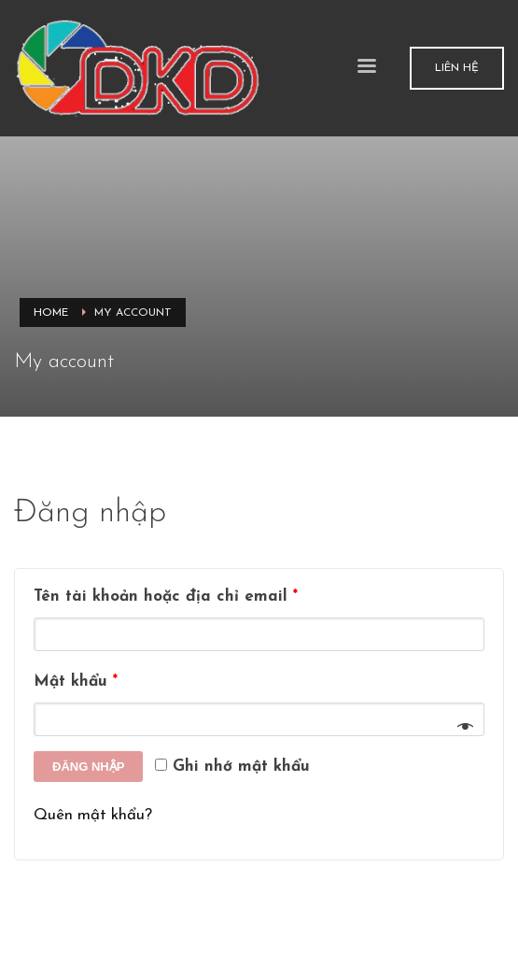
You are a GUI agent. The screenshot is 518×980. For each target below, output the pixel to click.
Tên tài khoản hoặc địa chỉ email (166, 597)
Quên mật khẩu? (93, 815)
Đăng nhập (88, 767)
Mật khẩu (76, 682)
